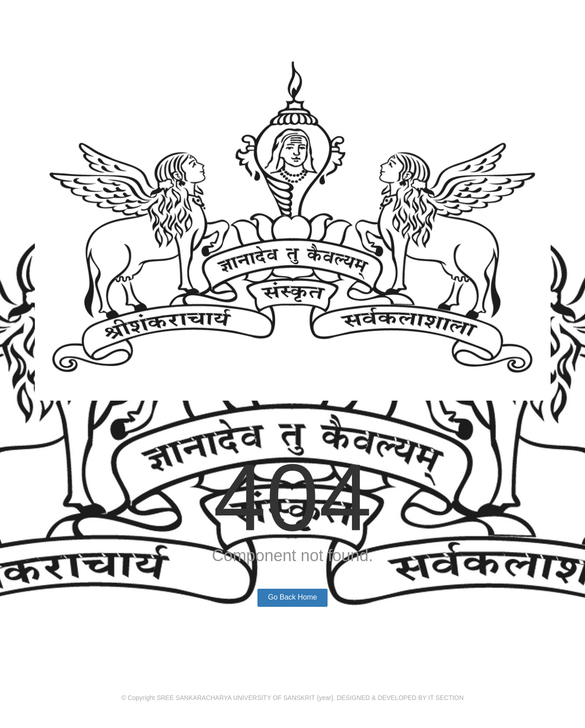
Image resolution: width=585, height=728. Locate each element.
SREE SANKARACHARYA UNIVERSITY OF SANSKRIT (236, 698)
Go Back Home (292, 597)
